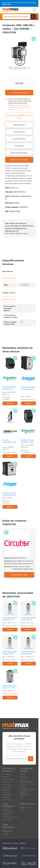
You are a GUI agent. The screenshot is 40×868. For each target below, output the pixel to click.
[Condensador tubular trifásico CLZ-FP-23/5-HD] (28, 616)
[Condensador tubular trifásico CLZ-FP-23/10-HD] (10, 616)
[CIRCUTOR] (17, 543)
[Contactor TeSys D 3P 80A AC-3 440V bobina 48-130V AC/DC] (28, 433)
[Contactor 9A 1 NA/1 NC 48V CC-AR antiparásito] (10, 381)
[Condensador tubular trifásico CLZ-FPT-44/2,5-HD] (10, 684)
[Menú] (34, 10)
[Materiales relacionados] (19, 153)
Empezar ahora (7, 4)
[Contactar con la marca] (19, 160)
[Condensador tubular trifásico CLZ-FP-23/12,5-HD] (28, 650)
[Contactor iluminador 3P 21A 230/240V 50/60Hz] (28, 381)
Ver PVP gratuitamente (19, 93)
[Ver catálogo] (19, 146)
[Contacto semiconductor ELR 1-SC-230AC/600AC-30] (10, 433)
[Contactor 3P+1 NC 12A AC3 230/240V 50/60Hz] (10, 485)
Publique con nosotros (7, 832)
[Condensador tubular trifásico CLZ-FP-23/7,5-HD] (10, 650)
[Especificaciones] (19, 125)
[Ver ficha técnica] (19, 132)
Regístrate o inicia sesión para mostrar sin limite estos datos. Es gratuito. (20, 107)
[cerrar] (36, 3)
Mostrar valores (9, 278)
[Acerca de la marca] (19, 139)
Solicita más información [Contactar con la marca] (19, 575)
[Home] (10, 10)
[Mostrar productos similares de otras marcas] (19, 117)
